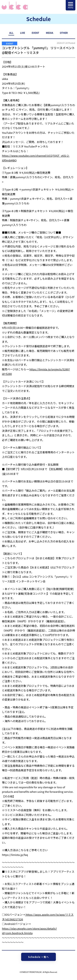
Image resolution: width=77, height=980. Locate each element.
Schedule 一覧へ (38, 957)
